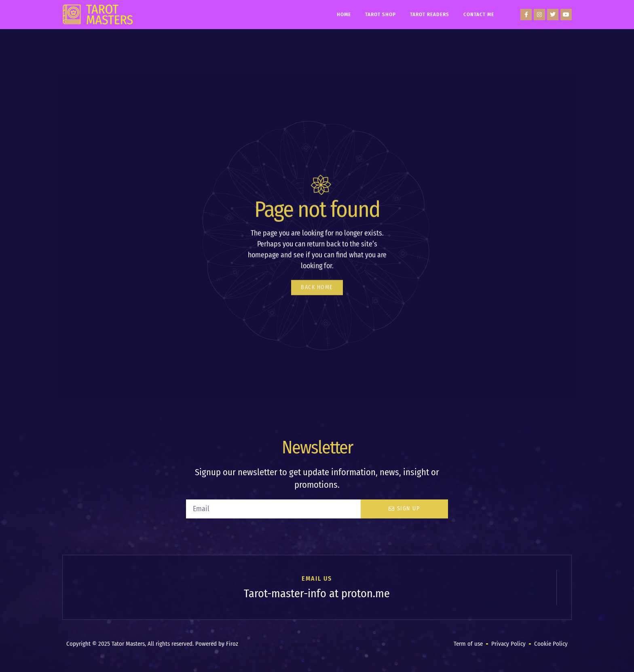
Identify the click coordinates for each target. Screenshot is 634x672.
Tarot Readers (430, 14)
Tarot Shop (380, 14)
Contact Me (479, 14)
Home (344, 14)
